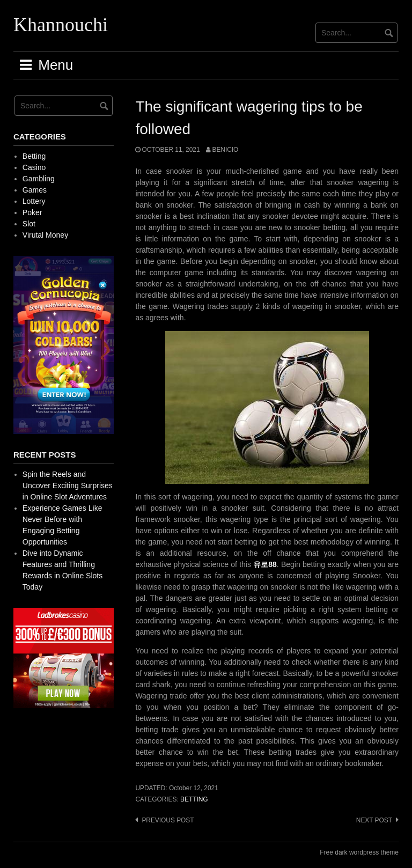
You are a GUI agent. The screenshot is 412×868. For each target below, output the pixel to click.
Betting (194, 799)
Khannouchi (61, 25)
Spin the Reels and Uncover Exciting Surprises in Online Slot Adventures (68, 486)
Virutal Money (45, 235)
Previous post (168, 820)
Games (35, 190)
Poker (32, 212)
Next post (374, 820)
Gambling (39, 179)
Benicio (225, 150)
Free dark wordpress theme (359, 852)
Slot (29, 224)
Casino (34, 167)
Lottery (34, 201)
